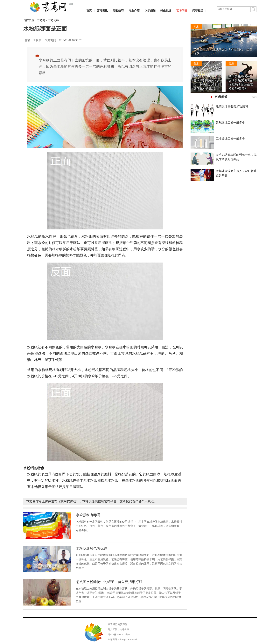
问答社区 (198, 11)
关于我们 (113, 624)
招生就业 (166, 11)
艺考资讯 (102, 11)
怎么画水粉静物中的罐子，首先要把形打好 (109, 582)
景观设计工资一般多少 (230, 123)
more (254, 97)
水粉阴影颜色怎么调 (92, 548)
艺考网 (41, 20)
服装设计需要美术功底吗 (232, 106)
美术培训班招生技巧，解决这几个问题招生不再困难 (206, 84)
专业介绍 (134, 11)
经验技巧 (118, 11)
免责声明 (122, 624)
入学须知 (150, 11)
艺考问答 (182, 11)
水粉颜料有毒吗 (88, 515)
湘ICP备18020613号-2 (119, 634)
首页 (89, 11)
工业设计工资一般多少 (230, 139)
